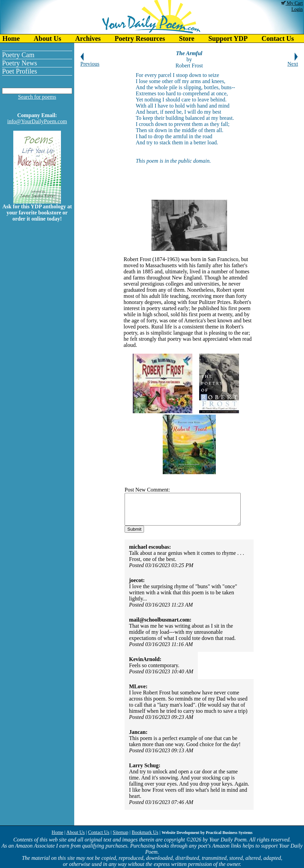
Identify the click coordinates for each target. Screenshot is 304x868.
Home (11, 38)
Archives (88, 38)
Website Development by (207, 833)
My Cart (292, 3)
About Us (47, 38)
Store (187, 38)
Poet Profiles (20, 71)
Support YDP (228, 38)
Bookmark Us (145, 832)
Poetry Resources (140, 38)
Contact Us (99, 832)
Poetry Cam (18, 55)
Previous (90, 61)
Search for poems (37, 97)
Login (297, 9)
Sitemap (121, 832)
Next (293, 61)
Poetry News (20, 63)
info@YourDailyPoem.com (37, 121)
